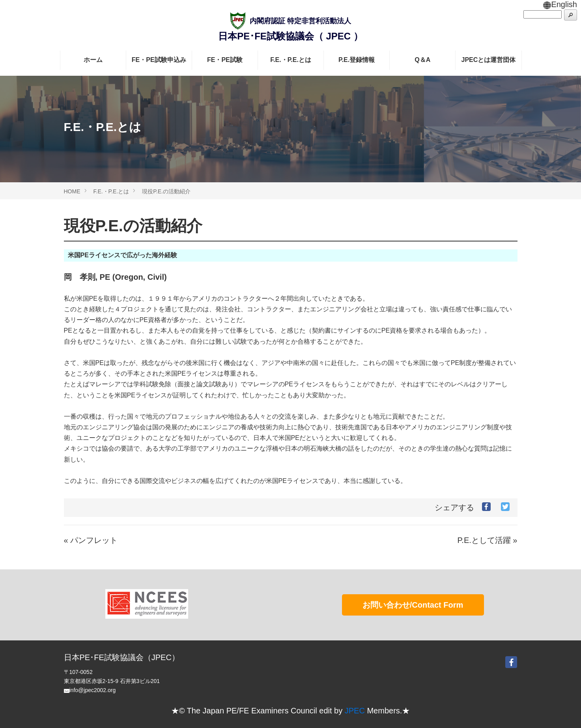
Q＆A (422, 60)
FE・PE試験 (225, 60)
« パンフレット (91, 540)
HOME (72, 191)
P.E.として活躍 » (488, 540)
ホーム (93, 60)
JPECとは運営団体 (489, 60)
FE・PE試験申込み (159, 60)
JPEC (355, 711)
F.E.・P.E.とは (291, 60)
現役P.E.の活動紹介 (166, 191)
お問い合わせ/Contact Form (413, 605)
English (560, 4)
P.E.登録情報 (357, 60)
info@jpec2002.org (93, 690)
